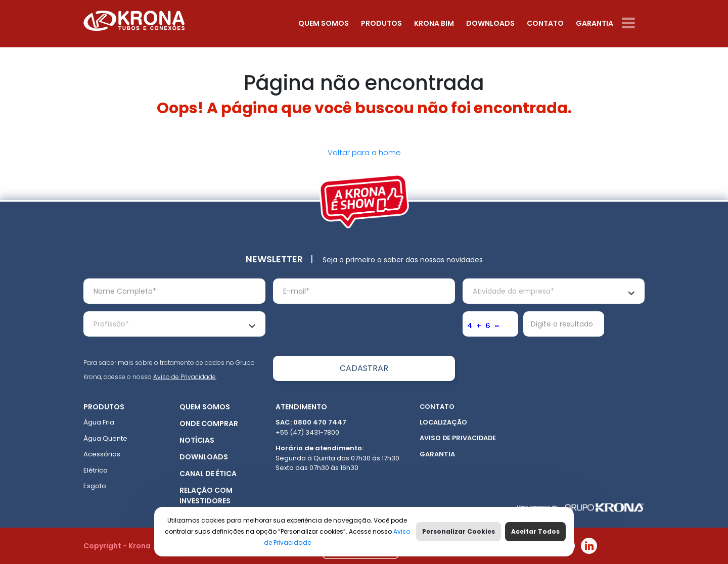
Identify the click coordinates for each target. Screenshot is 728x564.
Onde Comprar (209, 424)
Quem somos (324, 23)
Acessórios (102, 454)
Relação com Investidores (206, 496)
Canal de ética (208, 474)
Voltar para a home (364, 152)
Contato (545, 23)
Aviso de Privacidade (185, 377)
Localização (443, 422)
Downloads (490, 23)
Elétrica (96, 470)
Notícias (197, 440)
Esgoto (95, 486)
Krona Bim (434, 23)
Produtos (381, 23)
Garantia (595, 23)
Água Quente (105, 438)
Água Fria (99, 422)
